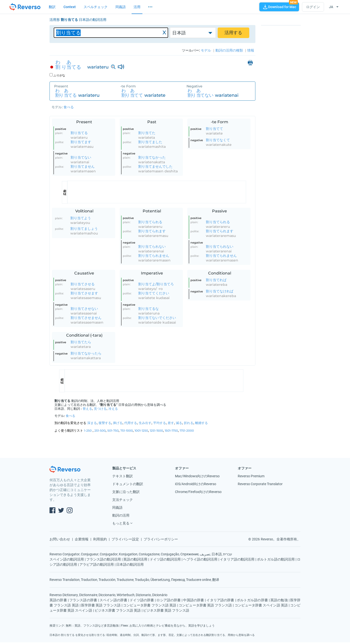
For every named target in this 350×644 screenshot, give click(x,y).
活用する (233, 33)
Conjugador (109, 554)
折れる (189, 423)
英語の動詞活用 (135, 559)
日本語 (179, 33)
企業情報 (82, 539)
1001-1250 (141, 431)
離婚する (201, 423)
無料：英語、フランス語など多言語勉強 (92, 626)
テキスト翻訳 (123, 476)
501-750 (113, 431)
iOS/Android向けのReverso (196, 484)
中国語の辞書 (194, 600)
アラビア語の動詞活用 (97, 564)
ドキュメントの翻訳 (128, 484)
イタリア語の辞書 (220, 600)
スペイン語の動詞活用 (67, 559)
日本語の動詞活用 (130, 564)
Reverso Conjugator (65, 554)
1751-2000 (187, 431)
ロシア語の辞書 (169, 600)
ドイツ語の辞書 (142, 600)
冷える (113, 409)
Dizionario (143, 595)
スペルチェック (96, 7)
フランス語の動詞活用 (103, 559)
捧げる (118, 423)
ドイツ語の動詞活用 (165, 559)
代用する (131, 423)
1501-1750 (171, 431)
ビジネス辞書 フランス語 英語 (118, 610)
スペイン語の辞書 (113, 600)
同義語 (121, 7)
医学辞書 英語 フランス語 (101, 605)
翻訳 (52, 7)
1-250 (88, 431)
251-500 (100, 431)
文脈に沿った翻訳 (126, 492)
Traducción (107, 580)
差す (171, 423)
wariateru (98, 67)
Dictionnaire (88, 595)
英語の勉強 (279, 600)
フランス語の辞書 (83, 600)
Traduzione (125, 580)
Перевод (178, 580)
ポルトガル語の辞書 (252, 600)
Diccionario (107, 595)
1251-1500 (156, 431)
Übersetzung (160, 580)
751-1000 (127, 431)
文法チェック (123, 500)
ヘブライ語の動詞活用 (200, 559)
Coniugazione (149, 554)
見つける (100, 409)
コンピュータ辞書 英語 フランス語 (205, 605)
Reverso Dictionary (64, 595)
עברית (228, 554)
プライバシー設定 (125, 539)
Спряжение (189, 554)
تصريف (205, 554)
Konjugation (128, 554)
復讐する (105, 423)
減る (179, 423)
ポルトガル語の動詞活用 (276, 559)
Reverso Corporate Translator (260, 484)
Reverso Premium (251, 476)
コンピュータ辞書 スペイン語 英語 (261, 605)
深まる (92, 423)
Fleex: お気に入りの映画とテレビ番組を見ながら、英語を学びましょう (168, 626)
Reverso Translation (65, 580)
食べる (69, 107)
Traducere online (199, 580)
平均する (160, 423)
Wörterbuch (126, 595)
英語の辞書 (58, 600)
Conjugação (170, 554)
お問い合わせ (60, 539)
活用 (137, 7)
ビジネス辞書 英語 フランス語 (166, 610)
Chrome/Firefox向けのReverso (198, 492)
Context (70, 7)
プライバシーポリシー (161, 539)
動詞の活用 (121, 515)
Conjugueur (90, 554)
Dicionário (160, 595)
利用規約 (100, 539)
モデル (57, 107)
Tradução (142, 580)
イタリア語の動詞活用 (237, 559)
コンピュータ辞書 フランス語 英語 (150, 605)
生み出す (145, 423)
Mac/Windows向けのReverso (197, 476)
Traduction (89, 580)
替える (87, 409)
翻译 (216, 580)
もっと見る (121, 523)
